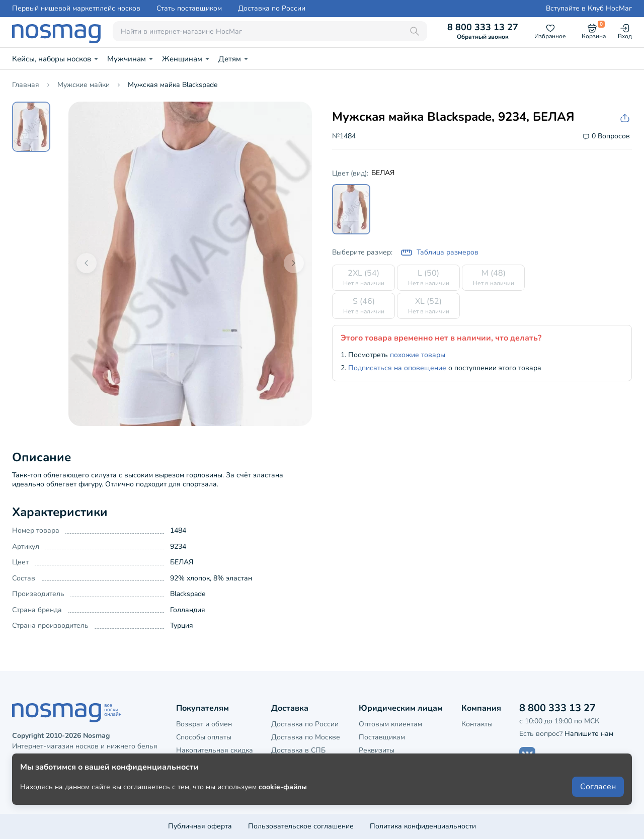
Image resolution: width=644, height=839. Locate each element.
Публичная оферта (200, 826)
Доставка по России (272, 9)
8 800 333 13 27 (483, 31)
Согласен (598, 805)
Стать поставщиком (189, 9)
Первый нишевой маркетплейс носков (76, 9)
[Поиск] (414, 31)
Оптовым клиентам (390, 724)
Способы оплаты (204, 737)
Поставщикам (382, 737)
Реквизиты (377, 750)
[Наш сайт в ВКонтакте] (527, 755)
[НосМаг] (56, 31)
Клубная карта (200, 764)
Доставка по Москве (306, 737)
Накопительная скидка (215, 750)
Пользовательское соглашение (301, 826)
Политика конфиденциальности (423, 826)
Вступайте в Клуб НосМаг (589, 9)
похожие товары (418, 355)
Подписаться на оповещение (397, 368)
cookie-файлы (283, 805)
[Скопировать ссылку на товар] (624, 118)
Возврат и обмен (204, 724)
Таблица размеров (439, 253)
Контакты (477, 724)
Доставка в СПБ (298, 750)
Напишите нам (589, 734)
